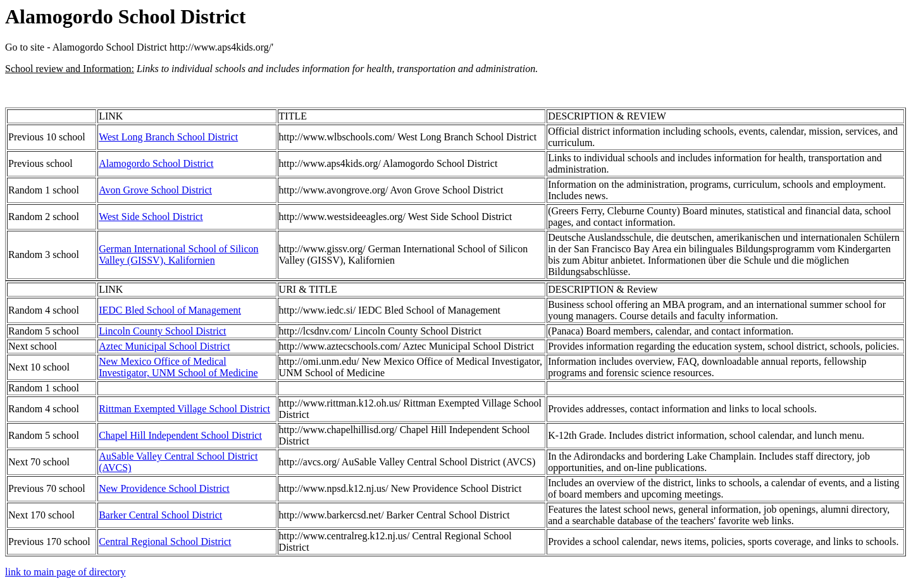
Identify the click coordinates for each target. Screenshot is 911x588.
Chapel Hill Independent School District (180, 435)
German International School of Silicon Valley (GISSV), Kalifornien (178, 254)
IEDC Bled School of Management (170, 310)
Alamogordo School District (156, 163)
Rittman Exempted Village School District (184, 409)
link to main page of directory (65, 572)
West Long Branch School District (168, 137)
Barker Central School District (160, 515)
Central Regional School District (165, 542)
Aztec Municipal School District (164, 346)
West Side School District (151, 217)
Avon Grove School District (155, 190)
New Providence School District (164, 488)
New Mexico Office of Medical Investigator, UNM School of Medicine (178, 367)
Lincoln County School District (162, 331)
